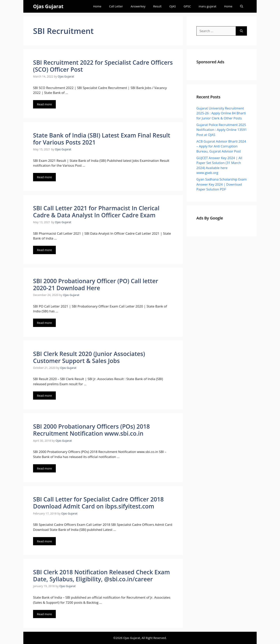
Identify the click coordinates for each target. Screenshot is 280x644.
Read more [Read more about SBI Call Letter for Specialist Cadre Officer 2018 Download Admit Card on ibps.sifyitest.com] (44, 541)
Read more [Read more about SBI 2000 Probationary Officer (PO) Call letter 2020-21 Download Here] (44, 323)
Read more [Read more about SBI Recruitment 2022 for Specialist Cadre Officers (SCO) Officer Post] (44, 104)
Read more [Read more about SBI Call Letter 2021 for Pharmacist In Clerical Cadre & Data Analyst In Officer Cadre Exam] (44, 250)
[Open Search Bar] (242, 6)
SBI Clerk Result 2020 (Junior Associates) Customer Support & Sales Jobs (89, 357)
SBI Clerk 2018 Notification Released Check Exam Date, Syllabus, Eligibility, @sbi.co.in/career (101, 576)
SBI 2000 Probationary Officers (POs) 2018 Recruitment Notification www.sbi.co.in (91, 430)
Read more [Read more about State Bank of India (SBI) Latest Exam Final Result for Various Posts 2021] (44, 177)
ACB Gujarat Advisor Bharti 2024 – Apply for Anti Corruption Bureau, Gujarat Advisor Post (221, 146)
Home (97, 6)
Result (157, 6)
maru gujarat (208, 6)
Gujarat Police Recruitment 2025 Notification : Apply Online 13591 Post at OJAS (222, 130)
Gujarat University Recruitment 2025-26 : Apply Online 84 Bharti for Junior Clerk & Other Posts (221, 113)
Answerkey (138, 6)
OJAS (173, 6)
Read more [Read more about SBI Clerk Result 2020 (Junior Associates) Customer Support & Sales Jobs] (44, 396)
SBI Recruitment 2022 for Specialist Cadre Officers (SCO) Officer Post (103, 66)
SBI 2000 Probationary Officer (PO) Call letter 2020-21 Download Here (96, 284)
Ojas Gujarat (48, 6)
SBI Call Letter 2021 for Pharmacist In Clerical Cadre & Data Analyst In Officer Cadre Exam (96, 212)
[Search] (241, 31)
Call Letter (116, 6)
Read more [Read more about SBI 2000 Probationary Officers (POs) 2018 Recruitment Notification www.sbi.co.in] (44, 468)
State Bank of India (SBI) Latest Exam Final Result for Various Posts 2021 (102, 139)
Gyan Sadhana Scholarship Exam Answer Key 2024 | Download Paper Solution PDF (221, 184)
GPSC (187, 6)
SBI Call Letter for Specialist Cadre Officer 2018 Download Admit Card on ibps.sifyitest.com (98, 503)
